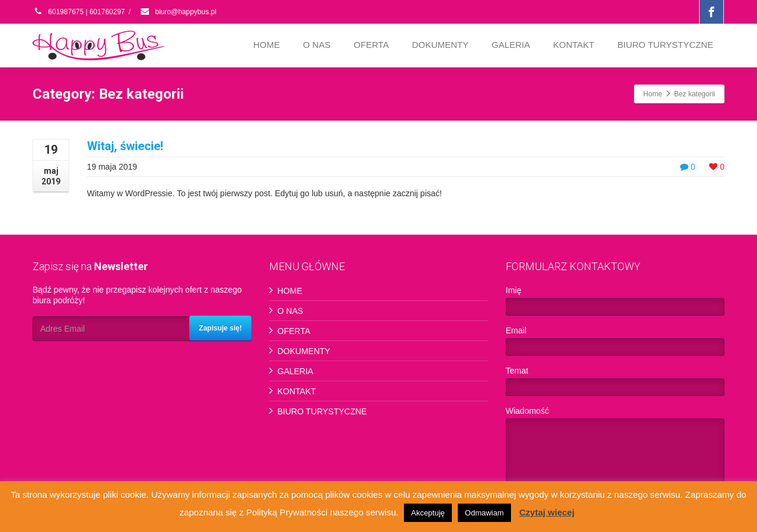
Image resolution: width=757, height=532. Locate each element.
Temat (615, 384)
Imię (615, 304)
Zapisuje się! (220, 328)
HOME (266, 45)
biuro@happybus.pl (178, 12)
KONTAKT (574, 45)
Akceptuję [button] (428, 513)
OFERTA (371, 45)
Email (615, 344)
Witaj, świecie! (125, 146)
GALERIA (511, 45)
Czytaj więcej (547, 512)
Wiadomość (615, 451)
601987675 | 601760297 (79, 12)
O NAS (317, 45)
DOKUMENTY (440, 45)
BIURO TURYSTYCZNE (665, 45)
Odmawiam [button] (484, 513)
